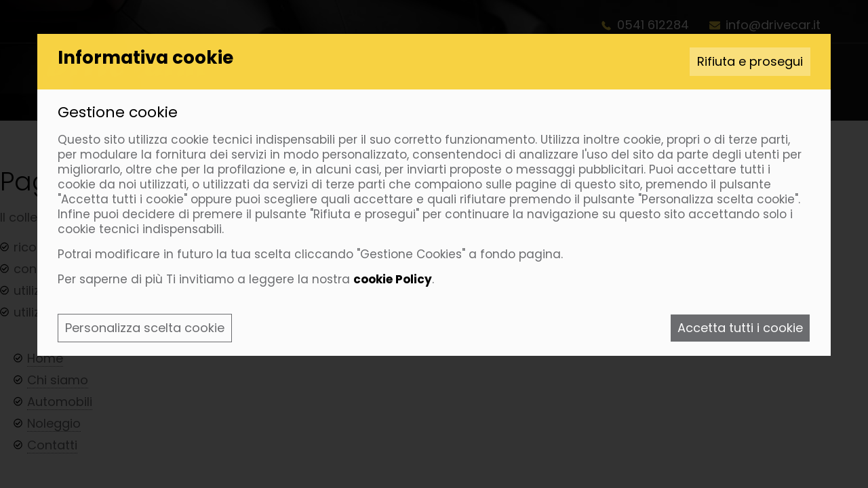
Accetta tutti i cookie (740, 328)
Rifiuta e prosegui (750, 61)
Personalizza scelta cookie (145, 328)
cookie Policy (393, 279)
